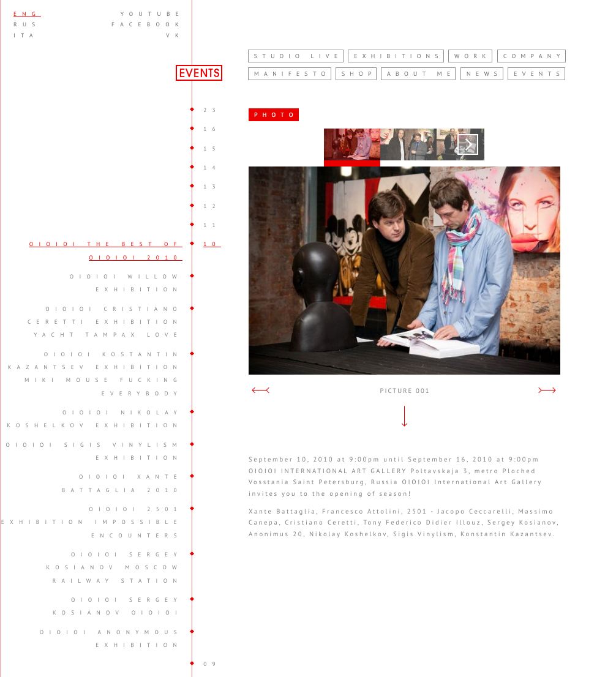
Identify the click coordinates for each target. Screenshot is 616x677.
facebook (148, 24)
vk (175, 36)
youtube (152, 14)
